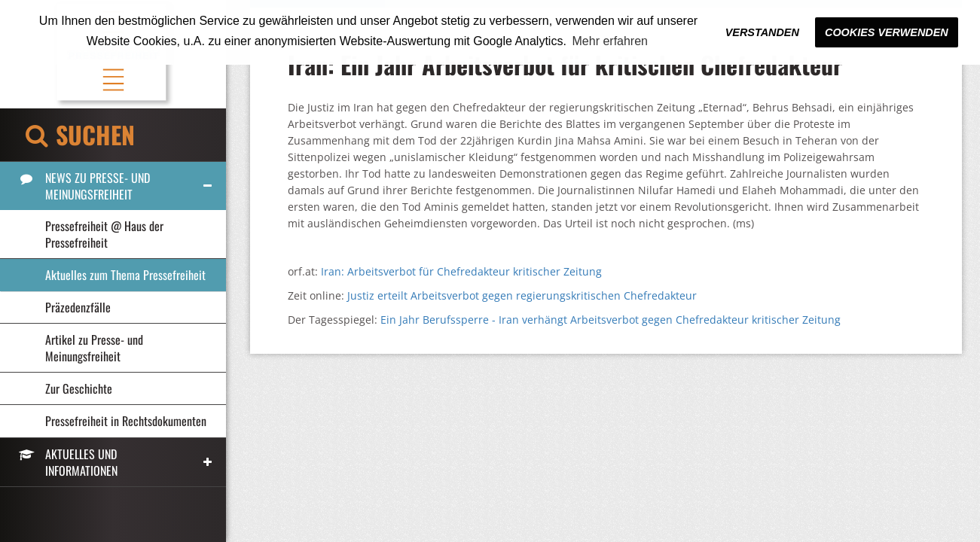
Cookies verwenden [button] (887, 32)
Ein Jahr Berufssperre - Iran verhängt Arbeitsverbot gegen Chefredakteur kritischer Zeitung (611, 320)
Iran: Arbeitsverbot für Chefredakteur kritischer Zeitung (461, 271)
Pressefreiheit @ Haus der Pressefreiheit (104, 234)
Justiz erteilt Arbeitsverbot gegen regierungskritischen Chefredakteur (522, 295)
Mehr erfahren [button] (611, 41)
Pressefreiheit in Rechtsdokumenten (126, 421)
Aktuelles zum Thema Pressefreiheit (125, 275)
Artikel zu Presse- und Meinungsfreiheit (94, 348)
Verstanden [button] (762, 32)
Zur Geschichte (79, 388)
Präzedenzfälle (78, 307)
